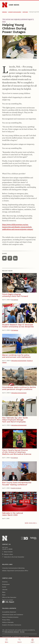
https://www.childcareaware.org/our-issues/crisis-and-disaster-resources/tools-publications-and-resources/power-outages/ (18, 227)
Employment (6, 584)
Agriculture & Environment (19, 361)
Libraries (5, 590)
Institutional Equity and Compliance (13, 615)
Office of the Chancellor (9, 597)
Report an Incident (8, 601)
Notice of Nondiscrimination (10, 617)
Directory (5, 582)
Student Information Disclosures (12, 625)
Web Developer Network (12, 632)
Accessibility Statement (9, 612)
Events (4, 587)
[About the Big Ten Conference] (25, 538)
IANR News (14, 5)
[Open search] (19, 641)
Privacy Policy (6, 620)
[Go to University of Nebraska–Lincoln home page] (5, 5)
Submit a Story (8, 554)
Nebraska (4, 12)
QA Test (22, 632)
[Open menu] (6, 641)
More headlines (30, 523)
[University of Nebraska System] (33, 538)
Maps (4, 592)
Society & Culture (16, 488)
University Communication (15, 12)
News (4, 595)
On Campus (15, 300)
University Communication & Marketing (13, 568)
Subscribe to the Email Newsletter (14, 557)
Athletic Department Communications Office (15, 571)
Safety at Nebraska (8, 622)
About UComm (8, 552)
